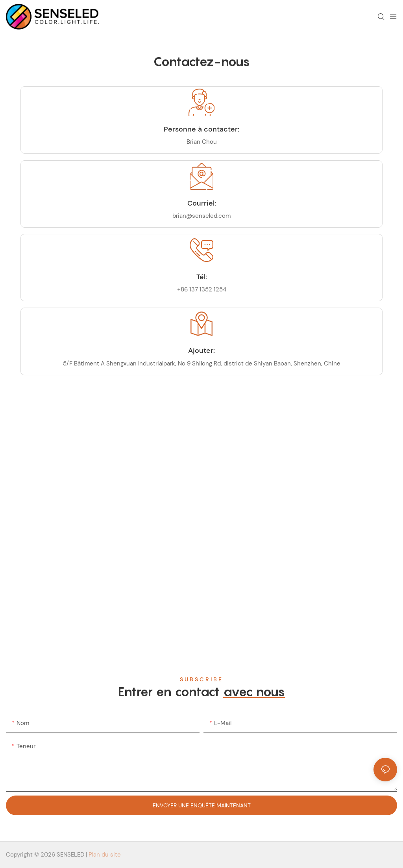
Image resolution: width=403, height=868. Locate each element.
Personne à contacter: (201, 129)
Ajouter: (201, 351)
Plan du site (105, 855)
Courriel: (202, 203)
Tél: (202, 277)
